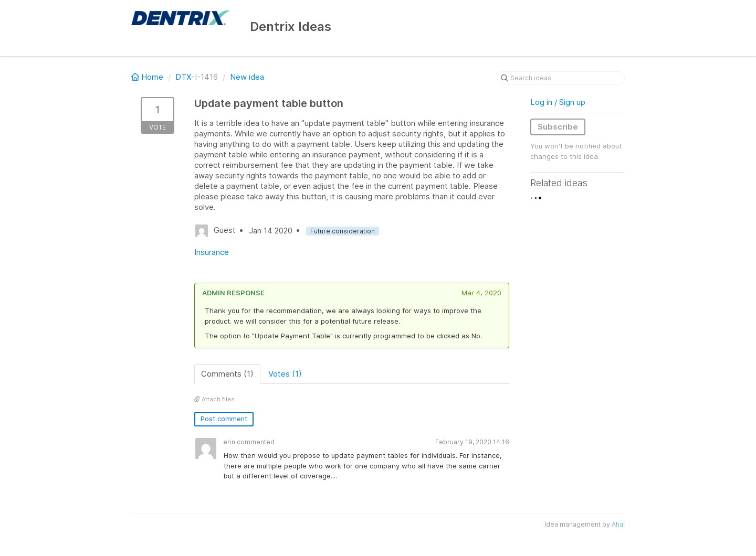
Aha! (618, 524)
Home (148, 77)
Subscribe (558, 127)
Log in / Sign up (558, 102)
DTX (183, 77)
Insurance (212, 252)
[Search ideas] (561, 78)
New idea (247, 77)
